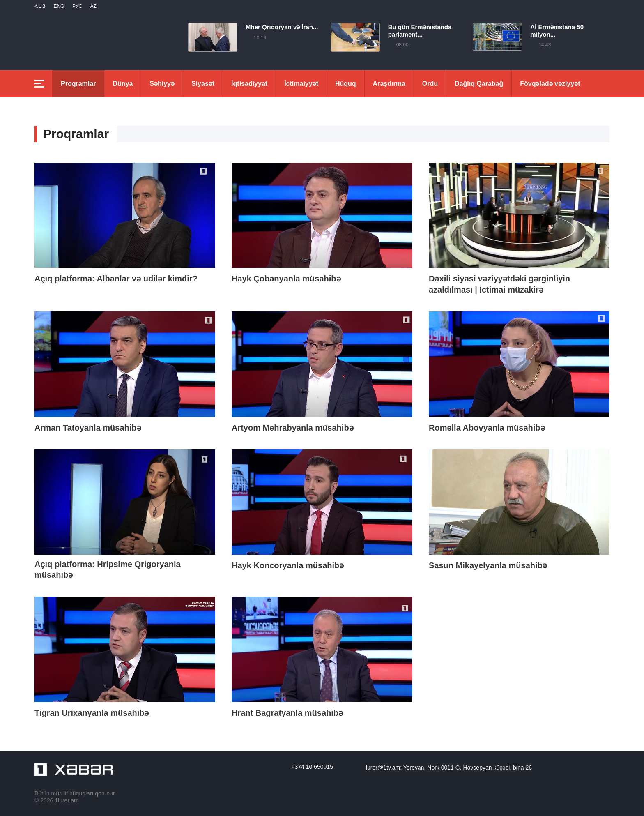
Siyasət (203, 84)
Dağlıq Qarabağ (479, 84)
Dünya (123, 84)
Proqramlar (78, 84)
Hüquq (346, 84)
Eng (59, 6)
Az (93, 6)
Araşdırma (389, 84)
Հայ (40, 6)
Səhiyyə (162, 84)
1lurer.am (67, 800)
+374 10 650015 (312, 767)
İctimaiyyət (301, 84)
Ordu (430, 84)
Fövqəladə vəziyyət (550, 84)
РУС (77, 6)
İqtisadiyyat (249, 84)
